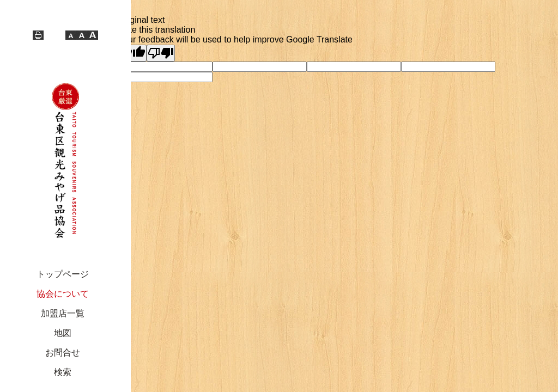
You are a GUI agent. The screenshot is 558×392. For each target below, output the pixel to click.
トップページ (63, 274)
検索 (63, 372)
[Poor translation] (161, 53)
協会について (63, 294)
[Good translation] (132, 53)
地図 (63, 333)
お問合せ (63, 353)
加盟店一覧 (63, 313)
